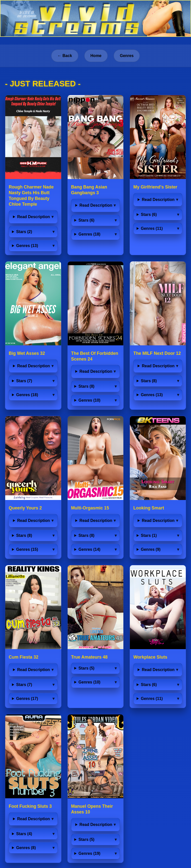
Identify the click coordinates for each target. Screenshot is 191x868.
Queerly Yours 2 (25, 508)
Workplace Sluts (150, 657)
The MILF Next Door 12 (157, 353)
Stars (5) (87, 668)
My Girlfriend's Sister (155, 187)
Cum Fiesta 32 (24, 657)
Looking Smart (149, 508)
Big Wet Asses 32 (27, 353)
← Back (65, 56)
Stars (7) (24, 381)
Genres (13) (27, 246)
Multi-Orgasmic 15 (90, 508)
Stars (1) (149, 535)
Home (96, 56)
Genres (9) (151, 549)
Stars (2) (24, 232)
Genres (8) (26, 848)
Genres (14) (90, 549)
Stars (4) (24, 834)
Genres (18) (90, 234)
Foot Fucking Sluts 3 (30, 806)
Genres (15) (27, 549)
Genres (127, 56)
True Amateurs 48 (89, 657)
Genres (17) (27, 699)
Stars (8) (87, 386)
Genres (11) (152, 228)
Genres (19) (90, 853)
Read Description (34, 217)
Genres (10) (90, 400)
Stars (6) (87, 220)
